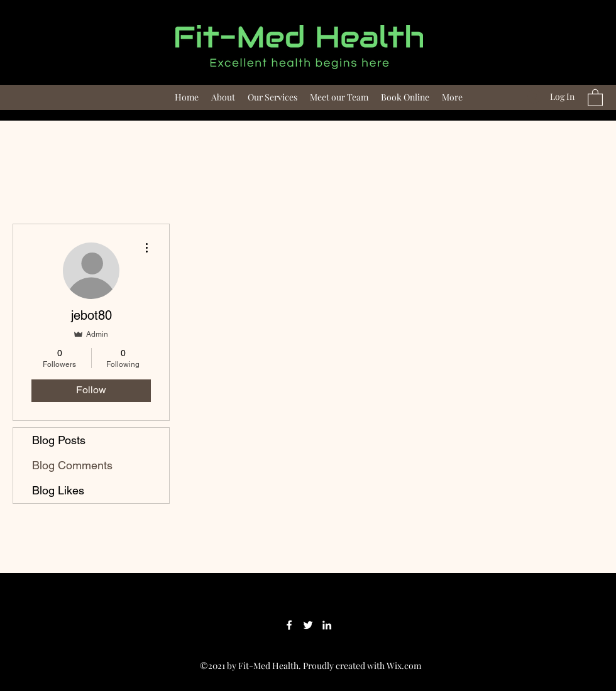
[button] (595, 97)
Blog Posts (59, 440)
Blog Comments (72, 465)
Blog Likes (58, 490)
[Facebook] (289, 625)
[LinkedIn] (327, 625)
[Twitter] (308, 625)
